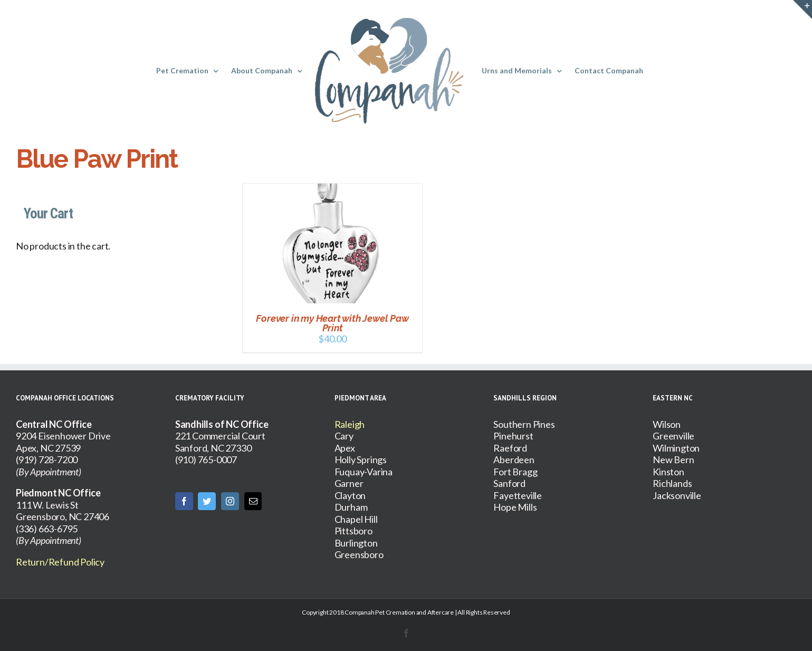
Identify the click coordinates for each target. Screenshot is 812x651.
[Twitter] (207, 501)
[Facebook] (184, 501)
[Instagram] (230, 501)
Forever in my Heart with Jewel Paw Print (332, 323)
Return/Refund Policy (60, 562)
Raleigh (350, 424)
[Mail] (253, 501)
